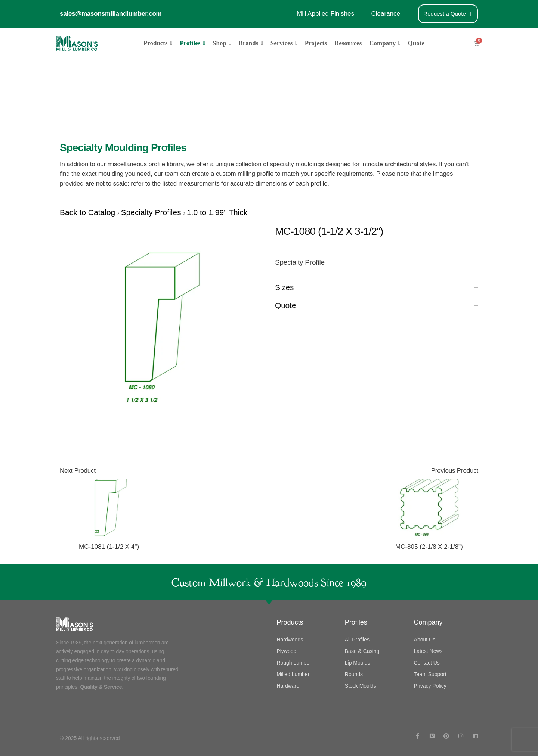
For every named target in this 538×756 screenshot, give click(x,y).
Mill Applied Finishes (325, 14)
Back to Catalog (89, 212)
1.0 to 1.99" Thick (217, 212)
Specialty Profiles (152, 212)
